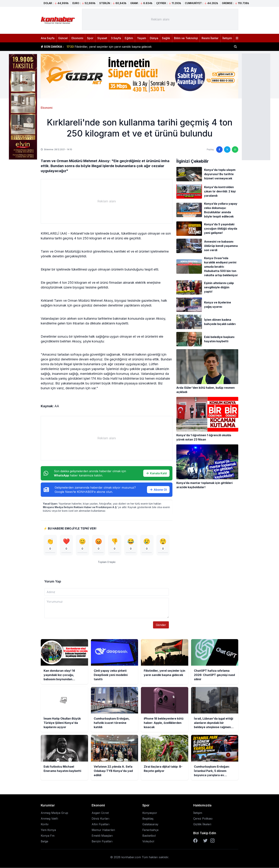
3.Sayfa (116, 38)
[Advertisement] (256, 106)
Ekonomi (77, 38)
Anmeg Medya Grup (54, 813)
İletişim (227, 38)
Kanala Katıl (156, 473)
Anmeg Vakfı (49, 819)
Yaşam (142, 38)
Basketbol (149, 836)
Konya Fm (48, 836)
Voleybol (148, 841)
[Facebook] (195, 841)
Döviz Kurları (100, 819)
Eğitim (129, 38)
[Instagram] (212, 841)
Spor (90, 38)
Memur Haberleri (103, 830)
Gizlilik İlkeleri (202, 824)
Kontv (45, 824)
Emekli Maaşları (102, 836)
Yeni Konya (48, 830)
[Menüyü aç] (237, 38)
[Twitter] (205, 841)
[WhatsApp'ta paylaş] (235, 150)
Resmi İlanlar (210, 38)
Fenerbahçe (150, 830)
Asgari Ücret (100, 813)
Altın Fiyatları (101, 824)
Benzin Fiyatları (102, 841)
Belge (44, 841)
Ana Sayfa (48, 38)
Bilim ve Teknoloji (186, 38)
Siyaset (102, 38)
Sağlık (166, 38)
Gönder (161, 625)
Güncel (63, 38)
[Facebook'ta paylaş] (219, 150)
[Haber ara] (235, 47)
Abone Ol (158, 490)
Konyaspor (150, 813)
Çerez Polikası (203, 819)
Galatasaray (150, 824)
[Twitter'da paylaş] (227, 150)
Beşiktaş (148, 819)
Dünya (154, 38)
